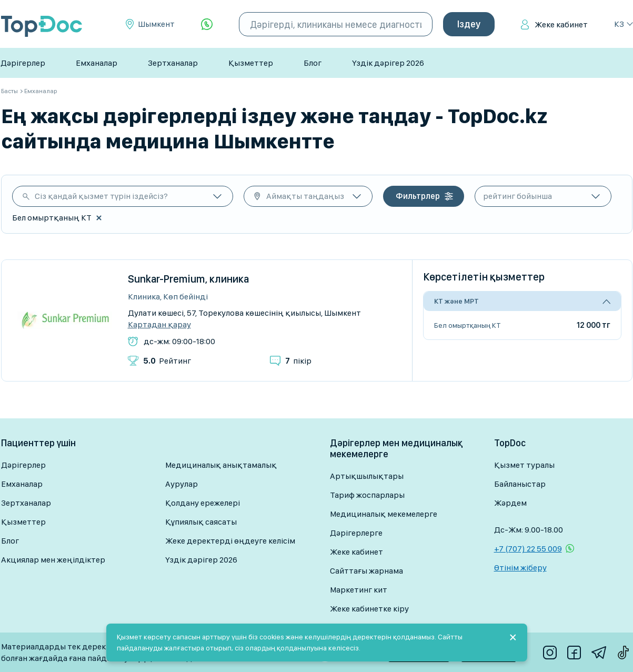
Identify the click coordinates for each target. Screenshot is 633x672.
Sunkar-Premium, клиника (189, 279)
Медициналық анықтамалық (221, 465)
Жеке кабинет (561, 24)
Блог (313, 63)
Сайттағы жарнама (366, 571)
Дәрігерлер (23, 63)
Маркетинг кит (359, 590)
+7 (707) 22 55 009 (528, 549)
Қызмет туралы (524, 465)
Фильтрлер (418, 196)
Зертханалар (173, 63)
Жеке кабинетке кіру (369, 609)
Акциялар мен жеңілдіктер (53, 560)
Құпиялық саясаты (201, 522)
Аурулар (182, 484)
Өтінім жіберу (520, 568)
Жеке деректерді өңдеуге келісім (230, 541)
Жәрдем (510, 503)
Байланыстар (520, 484)
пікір (298, 361)
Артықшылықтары (367, 476)
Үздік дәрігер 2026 (388, 63)
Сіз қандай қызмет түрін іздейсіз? (101, 196)
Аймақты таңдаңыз (305, 196)
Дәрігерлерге (356, 533)
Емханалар (97, 63)
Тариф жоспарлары (367, 495)
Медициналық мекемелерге (384, 514)
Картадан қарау (159, 325)
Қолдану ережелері (203, 503)
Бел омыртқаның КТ (468, 325)
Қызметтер (251, 63)
